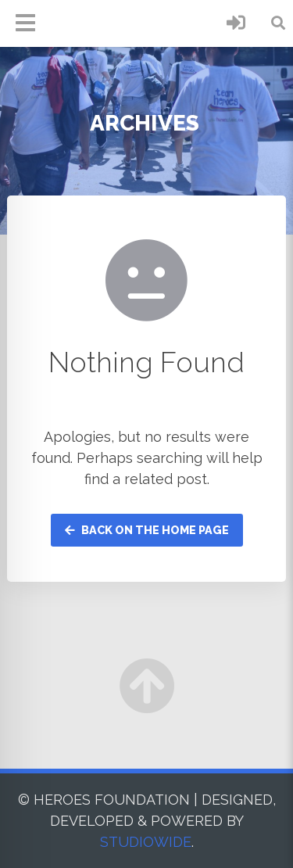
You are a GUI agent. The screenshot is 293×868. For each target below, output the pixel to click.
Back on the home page (147, 530)
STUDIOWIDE (146, 842)
